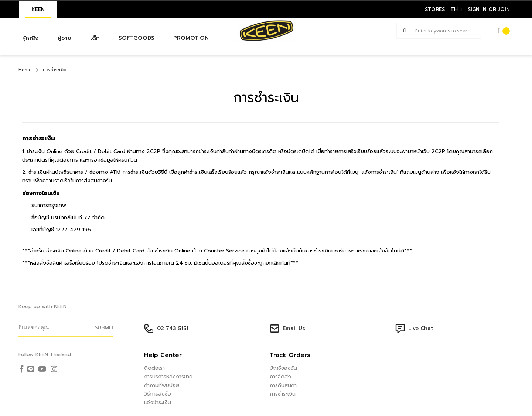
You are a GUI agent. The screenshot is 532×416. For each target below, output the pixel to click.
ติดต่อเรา (154, 368)
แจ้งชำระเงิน (158, 403)
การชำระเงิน (283, 394)
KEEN (38, 9)
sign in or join (489, 9)
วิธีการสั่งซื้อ (158, 394)
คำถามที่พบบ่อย (162, 386)
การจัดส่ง (280, 377)
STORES (435, 9)
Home (25, 70)
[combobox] (439, 31)
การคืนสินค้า (283, 386)
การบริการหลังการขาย (168, 377)
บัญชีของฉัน (283, 368)
